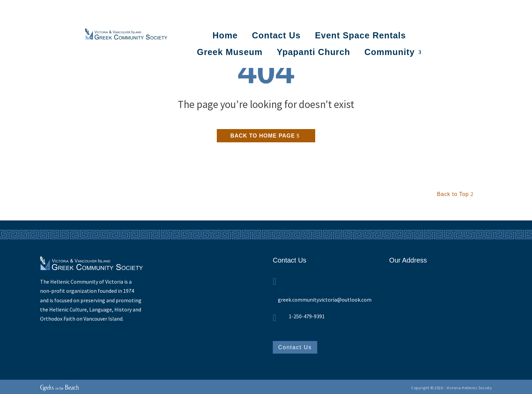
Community (389, 52)
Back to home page (263, 136)
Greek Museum (230, 52)
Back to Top (453, 194)
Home (225, 35)
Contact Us (277, 35)
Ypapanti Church (313, 52)
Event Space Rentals (360, 35)
